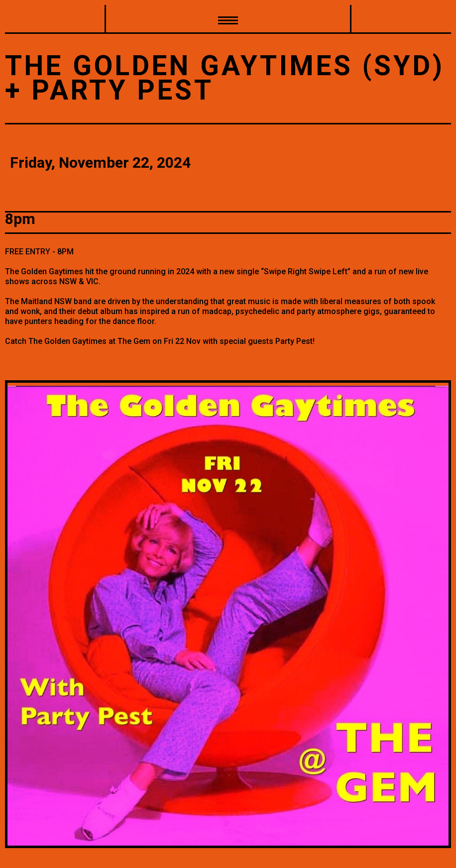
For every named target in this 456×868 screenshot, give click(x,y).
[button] (228, 19)
